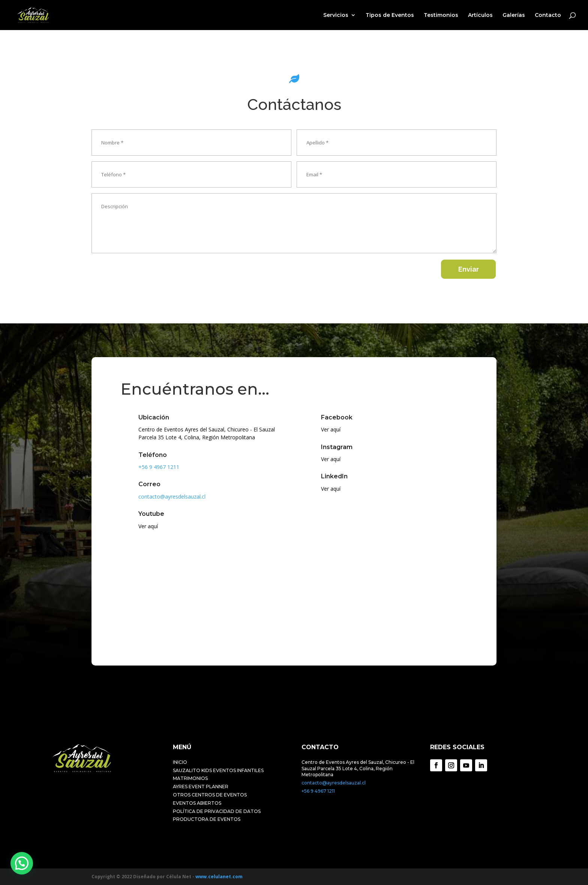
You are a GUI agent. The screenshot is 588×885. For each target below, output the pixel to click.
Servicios (336, 15)
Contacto (548, 15)
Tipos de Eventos (390, 15)
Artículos (480, 15)
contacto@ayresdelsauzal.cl (334, 783)
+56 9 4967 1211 (318, 791)
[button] (22, 863)
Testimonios (441, 15)
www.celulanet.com (219, 877)
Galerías (514, 15)
